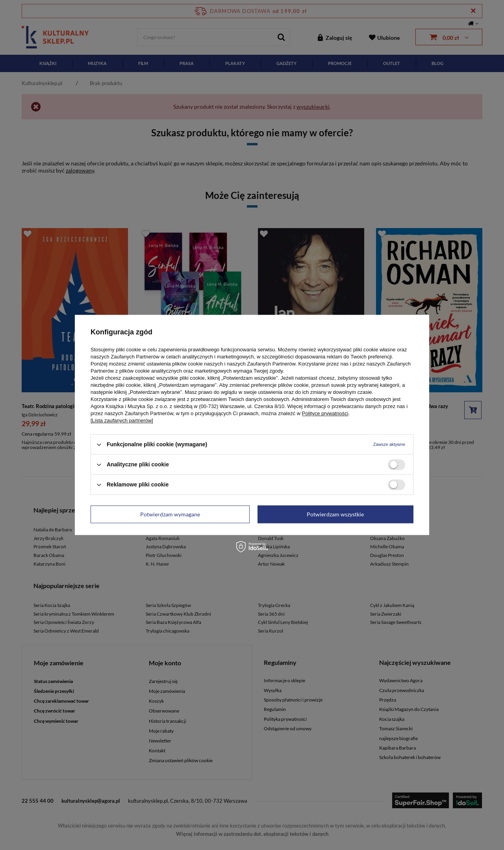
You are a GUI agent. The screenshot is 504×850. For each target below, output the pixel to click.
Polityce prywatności (325, 413)
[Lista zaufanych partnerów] (122, 420)
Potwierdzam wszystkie (335, 514)
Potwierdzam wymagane (170, 514)
